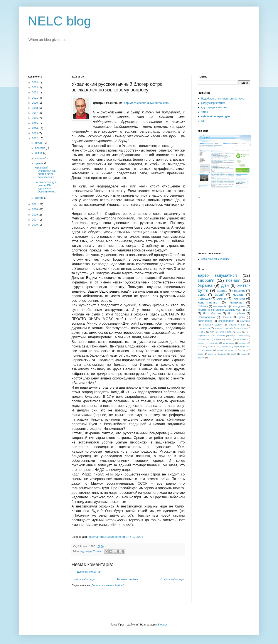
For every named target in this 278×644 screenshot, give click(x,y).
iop (203, 121)
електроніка (205, 321)
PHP (212, 332)
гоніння (218, 339)
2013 (35, 133)
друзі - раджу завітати (214, 107)
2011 (35, 204)
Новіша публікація (84, 579)
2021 (35, 98)
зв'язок (201, 343)
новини (243, 343)
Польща (227, 317)
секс (244, 350)
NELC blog (60, 21)
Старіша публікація (172, 579)
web (239, 332)
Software (203, 306)
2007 (35, 220)
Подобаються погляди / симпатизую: (223, 99)
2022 (35, 93)
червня (40, 158)
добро (229, 339)
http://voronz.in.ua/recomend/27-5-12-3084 (116, 537)
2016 (35, 118)
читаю (205, 112)
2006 (35, 225)
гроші (242, 317)
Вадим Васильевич (103, 291)
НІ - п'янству (219, 336)
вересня (40, 148)
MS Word (242, 328)
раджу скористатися (213, 103)
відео (202, 295)
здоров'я (206, 280)
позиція (233, 280)
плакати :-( (213, 346)
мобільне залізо (212, 325)
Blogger (162, 625)
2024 (35, 83)
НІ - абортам (212, 314)
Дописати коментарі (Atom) (108, 585)
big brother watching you (226, 310)
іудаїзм (201, 358)
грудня (39, 143)
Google (230, 328)
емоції (219, 295)
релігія (221, 298)
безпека (243, 336)
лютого (40, 198)
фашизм (222, 354)
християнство (208, 302)
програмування (243, 346)
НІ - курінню (236, 314)
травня (40, 163)
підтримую (86, 551)
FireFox (218, 328)
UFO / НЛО (226, 332)
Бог (248, 310)
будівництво (204, 339)
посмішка (227, 346)
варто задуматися (217, 275)
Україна (97, 551)
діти (225, 285)
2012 (35, 138)
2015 (35, 123)
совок (201, 354)
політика (239, 298)
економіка (241, 339)
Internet (239, 291)
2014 (35, 128)
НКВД (232, 336)
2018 (35, 108)
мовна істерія (237, 325)
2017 (35, 113)
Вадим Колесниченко (104, 278)
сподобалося (226, 321)
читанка (236, 302)
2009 (35, 215)
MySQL (201, 332)
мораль (238, 295)
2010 (35, 209)
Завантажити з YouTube (216, 259)
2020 (35, 103)
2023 (35, 88)
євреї (233, 354)
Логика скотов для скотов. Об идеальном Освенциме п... (45, 187)
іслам (244, 354)
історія (202, 310)
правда (222, 291)
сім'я (210, 354)
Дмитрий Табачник (138, 323)
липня (39, 153)
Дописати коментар (89, 572)
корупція (214, 343)
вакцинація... (221, 306)
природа (204, 298)
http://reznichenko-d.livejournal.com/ (147, 103)
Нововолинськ (206, 317)
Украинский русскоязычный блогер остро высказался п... (45, 172)
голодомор (240, 306)
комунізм (245, 321)
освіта (201, 346)
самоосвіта (204, 328)
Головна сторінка (127, 579)
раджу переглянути (227, 350)
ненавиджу (229, 343)
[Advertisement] (79, 61)
